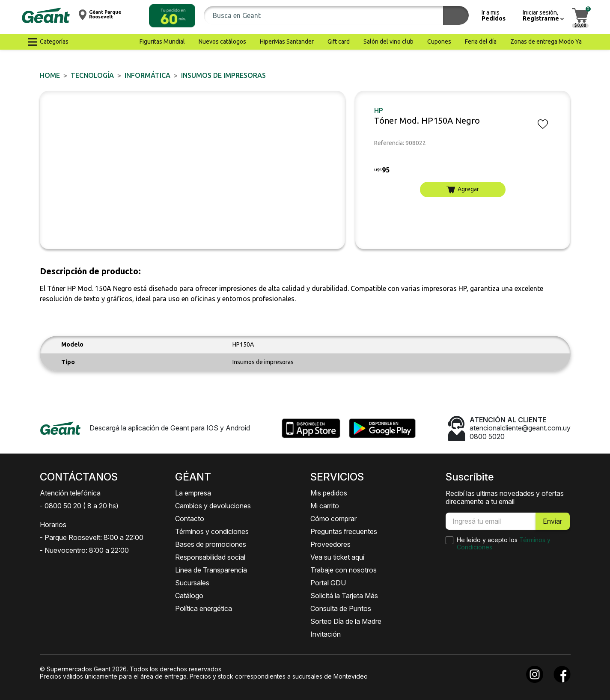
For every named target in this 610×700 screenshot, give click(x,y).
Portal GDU (328, 583)
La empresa (193, 493)
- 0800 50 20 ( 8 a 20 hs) (79, 506)
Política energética (204, 608)
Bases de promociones (211, 544)
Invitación (326, 634)
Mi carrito (325, 506)
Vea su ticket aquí (337, 557)
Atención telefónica (70, 493)
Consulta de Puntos (341, 608)
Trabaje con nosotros (344, 570)
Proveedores (330, 544)
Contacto (190, 519)
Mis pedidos (329, 493)
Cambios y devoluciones (213, 506)
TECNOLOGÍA (92, 75)
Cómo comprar (333, 519)
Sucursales (192, 583)
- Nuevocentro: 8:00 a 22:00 (84, 550)
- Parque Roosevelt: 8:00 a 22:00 (92, 537)
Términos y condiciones (212, 531)
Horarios (53, 525)
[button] (172, 16)
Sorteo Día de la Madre (346, 621)
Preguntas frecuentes (344, 531)
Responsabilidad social (210, 557)
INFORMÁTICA (147, 75)
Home (50, 75)
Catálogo (189, 596)
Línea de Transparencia (211, 570)
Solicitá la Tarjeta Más (344, 596)
